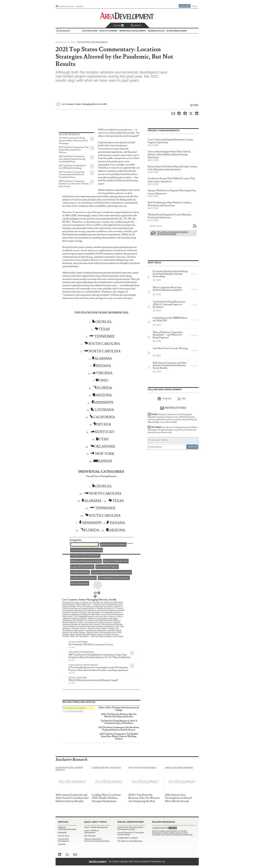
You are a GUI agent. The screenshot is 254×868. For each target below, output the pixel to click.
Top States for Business (92, 42)
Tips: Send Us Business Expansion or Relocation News (173, 233)
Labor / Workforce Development (92, 831)
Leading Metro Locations (128, 838)
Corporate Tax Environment (83, 578)
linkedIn (164, 399)
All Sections (65, 31)
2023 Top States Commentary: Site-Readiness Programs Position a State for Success (119, 729)
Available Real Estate (80, 572)
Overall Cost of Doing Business (84, 544)
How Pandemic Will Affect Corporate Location (91, 645)
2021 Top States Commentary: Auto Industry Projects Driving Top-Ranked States (72, 159)
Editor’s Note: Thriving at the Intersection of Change (119, 709)
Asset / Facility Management (96, 827)
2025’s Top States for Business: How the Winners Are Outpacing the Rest (119, 715)
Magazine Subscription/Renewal (67, 828)
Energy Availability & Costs (116, 561)
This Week (173, 430)
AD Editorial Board (176, 31)
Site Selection (90, 836)
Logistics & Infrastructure (82, 567)
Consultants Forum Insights (83, 665)
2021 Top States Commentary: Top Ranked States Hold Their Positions (74, 150)
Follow (119, 26)
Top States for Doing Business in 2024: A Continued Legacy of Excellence (119, 722)
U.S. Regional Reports (73, 712)
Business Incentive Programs (113, 544)
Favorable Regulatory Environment (114, 578)
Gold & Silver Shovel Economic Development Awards (130, 828)
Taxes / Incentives (78, 678)
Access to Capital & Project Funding (86, 550)
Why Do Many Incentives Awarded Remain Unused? (93, 680)
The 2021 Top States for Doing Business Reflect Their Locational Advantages (73, 141)
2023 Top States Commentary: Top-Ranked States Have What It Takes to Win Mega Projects (119, 736)
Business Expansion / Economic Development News (97, 840)
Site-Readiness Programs (107, 567)
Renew (195, 6)
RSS (182, 399)
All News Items (156, 226)
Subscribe (185, 6)
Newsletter (63, 833)
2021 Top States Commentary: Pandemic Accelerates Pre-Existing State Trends (74, 184)
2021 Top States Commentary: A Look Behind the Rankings (73, 167)
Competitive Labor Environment (85, 556)
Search (136, 26)
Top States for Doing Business (130, 841)
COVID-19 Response (78, 642)
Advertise (80, 6)
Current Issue (64, 836)
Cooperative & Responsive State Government (111, 572)
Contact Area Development (64, 840)
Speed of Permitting (80, 583)
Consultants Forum (66, 6)
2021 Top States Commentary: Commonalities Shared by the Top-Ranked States (72, 175)
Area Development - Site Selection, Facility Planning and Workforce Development (127, 16)
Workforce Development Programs (86, 561)
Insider (173, 418)
